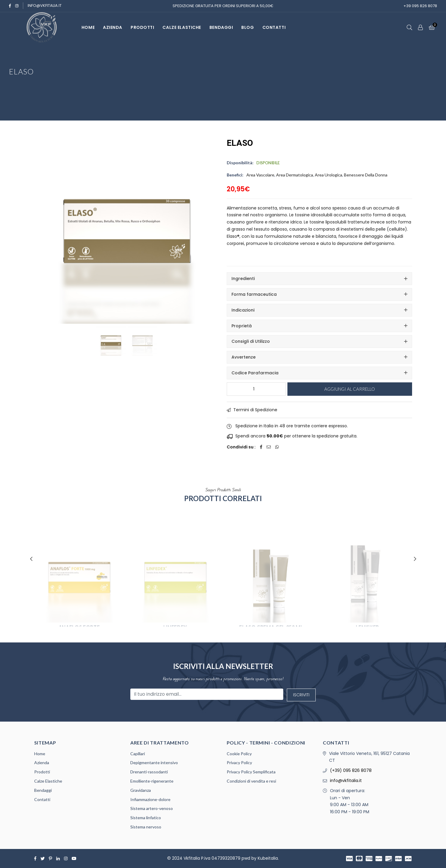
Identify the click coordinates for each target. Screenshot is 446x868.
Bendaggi (43, 790)
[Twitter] (43, 858)
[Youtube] (74, 858)
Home (40, 754)
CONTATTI (274, 27)
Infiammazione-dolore (150, 799)
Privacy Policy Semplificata (251, 772)
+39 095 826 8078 (420, 6)
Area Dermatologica (295, 175)
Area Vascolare (260, 175)
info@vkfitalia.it (45, 6)
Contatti (42, 799)
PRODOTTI (142, 27)
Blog (248, 27)
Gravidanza (141, 790)
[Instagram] (17, 6)
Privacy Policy (239, 763)
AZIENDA (113, 27)
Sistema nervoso (146, 827)
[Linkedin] (58, 858)
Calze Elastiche (182, 27)
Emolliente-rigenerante (152, 781)
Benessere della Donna (366, 175)
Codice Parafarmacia (255, 373)
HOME (88, 27)
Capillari (138, 754)
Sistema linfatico (146, 818)
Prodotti (42, 772)
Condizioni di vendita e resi (251, 781)
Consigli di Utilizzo (251, 341)
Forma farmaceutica (254, 294)
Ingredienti (243, 279)
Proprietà (242, 326)
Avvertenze (244, 357)
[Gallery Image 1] (143, 326)
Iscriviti (301, 695)
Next (415, 559)
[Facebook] (10, 6)
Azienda (42, 763)
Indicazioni (243, 310)
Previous (31, 559)
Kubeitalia (268, 858)
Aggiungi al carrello (350, 389)
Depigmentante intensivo (154, 763)
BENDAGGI (221, 27)
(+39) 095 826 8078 (351, 770)
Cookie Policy (239, 754)
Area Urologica (328, 175)
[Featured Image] (111, 326)
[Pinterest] (50, 858)
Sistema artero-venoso (152, 808)
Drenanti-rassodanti (149, 772)
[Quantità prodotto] (256, 389)
